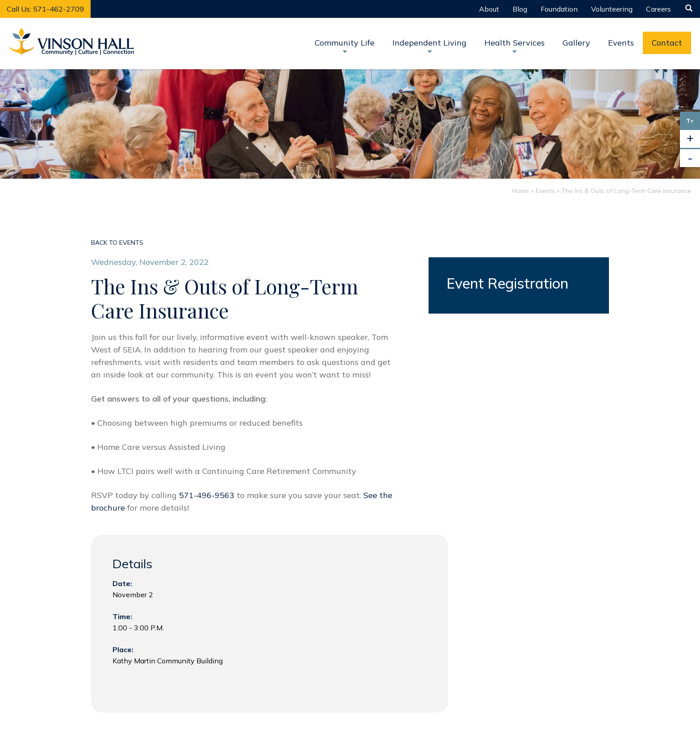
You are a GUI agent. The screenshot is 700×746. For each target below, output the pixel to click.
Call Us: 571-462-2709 (45, 9)
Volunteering (612, 9)
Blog (520, 9)
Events (621, 43)
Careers (658, 9)
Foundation (559, 9)
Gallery (576, 43)
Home (521, 191)
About (489, 9)
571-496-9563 (208, 495)
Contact (667, 43)
